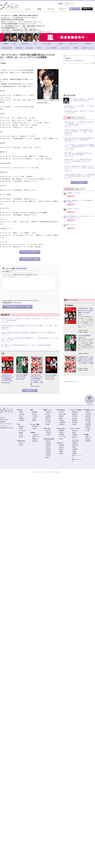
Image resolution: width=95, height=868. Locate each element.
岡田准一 (22, 437)
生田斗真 (41, 245)
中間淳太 (75, 416)
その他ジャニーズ (6, 229)
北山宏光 (61, 412)
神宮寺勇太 (75, 445)
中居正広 (8, 98)
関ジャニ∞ (4, 152)
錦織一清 (88, 437)
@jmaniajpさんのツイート (71, 382)
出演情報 (3, 63)
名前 (4, 272)
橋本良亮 (61, 445)
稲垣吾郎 (88, 416)
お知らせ (3, 418)
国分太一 (36, 121)
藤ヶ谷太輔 (62, 414)
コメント (5, 275)
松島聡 (61, 439)
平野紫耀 (75, 449)
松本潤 (34, 414)
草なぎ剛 (88, 418)
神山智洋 (75, 418)
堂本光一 (22, 443)
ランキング (80, 118)
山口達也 (32, 118)
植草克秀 (88, 441)
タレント (62, 9)
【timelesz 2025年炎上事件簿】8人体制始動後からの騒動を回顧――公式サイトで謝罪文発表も (28, 333)
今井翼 (34, 429)
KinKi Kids (21, 441)
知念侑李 (48, 443)
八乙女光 (48, 456)
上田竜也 (48, 433)
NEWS (3, 143)
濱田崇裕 (75, 423)
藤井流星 (48, 202)
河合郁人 (61, 449)
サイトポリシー (4, 426)
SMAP (3, 91)
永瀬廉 (74, 451)
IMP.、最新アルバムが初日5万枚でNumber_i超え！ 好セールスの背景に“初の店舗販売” (26, 345)
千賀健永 (61, 420)
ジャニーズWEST (6, 195)
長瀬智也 (22, 420)
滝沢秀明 (35, 427)
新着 (69, 118)
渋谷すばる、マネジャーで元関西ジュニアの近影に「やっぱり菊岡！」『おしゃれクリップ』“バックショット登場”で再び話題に (30, 320)
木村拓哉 (88, 414)
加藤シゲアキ (36, 437)
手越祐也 (35, 441)
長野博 (45, 139)
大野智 (34, 418)
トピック (51, 9)
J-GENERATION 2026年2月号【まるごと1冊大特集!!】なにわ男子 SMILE (7, 378)
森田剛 (21, 433)
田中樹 (74, 433)
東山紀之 (34, 233)
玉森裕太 (61, 416)
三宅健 (21, 435)
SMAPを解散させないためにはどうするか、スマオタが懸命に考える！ (79, 217)
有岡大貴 (48, 449)
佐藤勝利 (61, 431)
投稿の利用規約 (21, 269)
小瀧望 (74, 425)
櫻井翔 (34, 420)
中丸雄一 (48, 435)
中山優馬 (49, 236)
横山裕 (47, 425)
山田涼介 (48, 441)
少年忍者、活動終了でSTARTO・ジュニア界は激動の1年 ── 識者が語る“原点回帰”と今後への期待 (80, 176)
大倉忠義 (48, 420)
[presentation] (18, 293)
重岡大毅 (41, 202)
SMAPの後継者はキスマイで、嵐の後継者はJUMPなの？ (78, 202)
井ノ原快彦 (32, 136)
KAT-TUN (47, 429)
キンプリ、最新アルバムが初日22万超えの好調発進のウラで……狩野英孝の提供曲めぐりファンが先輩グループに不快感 (30, 339)
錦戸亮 (47, 414)
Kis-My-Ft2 (61, 410)
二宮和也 (35, 416)
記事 (39, 9)
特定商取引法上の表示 (6, 428)
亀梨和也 (48, 431)
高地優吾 (75, 435)
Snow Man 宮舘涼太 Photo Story (51, 376)
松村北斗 (75, 437)
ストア (27, 9)
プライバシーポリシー (6, 424)
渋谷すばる (49, 412)
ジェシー (75, 439)
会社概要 (3, 422)
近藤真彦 (88, 425)
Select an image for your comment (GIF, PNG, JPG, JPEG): (20, 301)
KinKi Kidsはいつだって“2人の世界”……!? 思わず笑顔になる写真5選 (79, 107)
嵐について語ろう (70, 226)
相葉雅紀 (35, 412)
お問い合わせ (4, 420)
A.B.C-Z (3, 186)
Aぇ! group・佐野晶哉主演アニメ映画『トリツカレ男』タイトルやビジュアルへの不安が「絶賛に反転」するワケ (80, 168)
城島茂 (21, 412)
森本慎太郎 (75, 441)
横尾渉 (61, 418)
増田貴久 (35, 439)
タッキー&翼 (35, 425)
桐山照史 (75, 414)
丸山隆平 (48, 416)
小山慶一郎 (37, 148)
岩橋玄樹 (75, 443)
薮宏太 (47, 458)
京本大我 (75, 431)
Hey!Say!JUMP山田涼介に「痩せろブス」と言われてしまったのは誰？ (79, 112)
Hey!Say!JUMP (6, 163)
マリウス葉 (62, 437)
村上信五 (16, 159)
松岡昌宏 (22, 418)
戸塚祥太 (61, 447)
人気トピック (69, 189)
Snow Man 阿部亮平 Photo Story (22, 376)
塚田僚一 (61, 454)
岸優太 (74, 447)
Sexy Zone (4, 172)
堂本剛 (21, 445)
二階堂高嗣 (62, 423)
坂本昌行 (22, 427)
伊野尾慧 (48, 454)
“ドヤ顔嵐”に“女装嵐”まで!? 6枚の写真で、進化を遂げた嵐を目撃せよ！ (82, 100)
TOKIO (3, 114)
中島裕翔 (48, 445)
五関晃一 (61, 452)
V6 (2, 132)
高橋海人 (75, 454)
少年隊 (87, 435)
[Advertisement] (79, 80)
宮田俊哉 (61, 425)
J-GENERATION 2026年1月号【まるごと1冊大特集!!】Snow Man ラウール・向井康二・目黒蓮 (37, 380)
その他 (87, 431)
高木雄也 (48, 452)
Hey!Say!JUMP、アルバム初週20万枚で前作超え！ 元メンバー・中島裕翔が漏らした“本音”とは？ (80, 161)
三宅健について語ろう (72, 210)
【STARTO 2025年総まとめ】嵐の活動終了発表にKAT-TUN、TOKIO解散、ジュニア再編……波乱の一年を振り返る (30, 327)
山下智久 (88, 429)
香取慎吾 (26, 107)
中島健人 (61, 433)
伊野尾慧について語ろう (72, 194)
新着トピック (80, 189)
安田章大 (48, 418)
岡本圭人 (48, 447)
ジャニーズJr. (5, 208)
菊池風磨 (61, 435)
